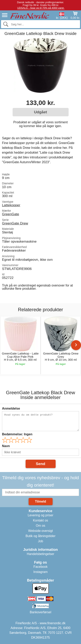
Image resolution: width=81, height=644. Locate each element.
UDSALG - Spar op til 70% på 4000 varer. (41, 8)
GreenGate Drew (15, 223)
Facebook (40, 567)
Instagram (40, 572)
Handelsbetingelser (40, 554)
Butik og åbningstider (40, 536)
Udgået (40, 112)
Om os (40, 526)
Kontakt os (41, 520)
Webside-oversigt (40, 531)
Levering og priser (40, 515)
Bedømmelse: (17, 434)
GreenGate (10, 214)
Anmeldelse (11, 408)
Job (41, 541)
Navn (6, 446)
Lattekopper (11, 205)
